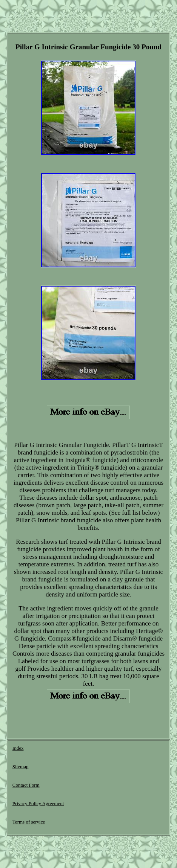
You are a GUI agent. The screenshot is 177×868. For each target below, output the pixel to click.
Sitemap (21, 767)
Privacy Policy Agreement (38, 803)
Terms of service (29, 822)
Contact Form (26, 785)
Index (18, 748)
